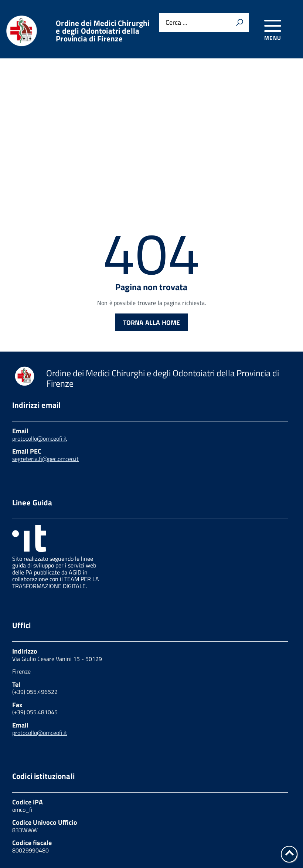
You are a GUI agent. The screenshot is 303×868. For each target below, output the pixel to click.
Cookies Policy (87, 828)
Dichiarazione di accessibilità (216, 836)
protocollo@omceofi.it (40, 380)
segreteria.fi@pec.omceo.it (45, 400)
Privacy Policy (32, 828)
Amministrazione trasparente (203, 828)
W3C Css (148, 836)
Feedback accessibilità (44, 836)
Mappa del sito (33, 844)
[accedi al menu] (273, 29)
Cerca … (176, 23)
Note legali (106, 836)
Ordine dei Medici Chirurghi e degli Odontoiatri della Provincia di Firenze (103, 31)
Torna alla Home (152, 264)
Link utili (134, 828)
